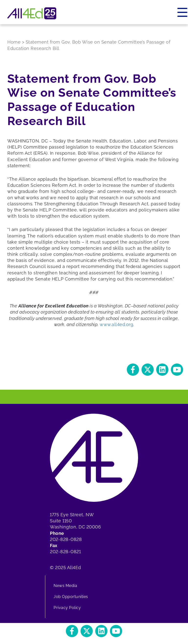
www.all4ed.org (116, 324)
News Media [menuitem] (65, 586)
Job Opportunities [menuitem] (71, 597)
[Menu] (183, 12)
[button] (133, 370)
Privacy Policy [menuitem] (67, 608)
